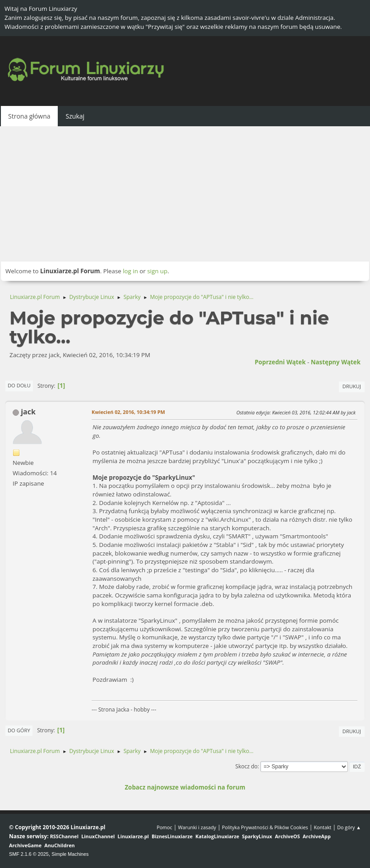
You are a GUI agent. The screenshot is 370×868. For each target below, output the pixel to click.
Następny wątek (336, 362)
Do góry (19, 730)
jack (28, 412)
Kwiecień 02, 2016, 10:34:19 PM (128, 412)
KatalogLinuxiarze (217, 836)
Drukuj (352, 386)
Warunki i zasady (197, 827)
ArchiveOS (287, 836)
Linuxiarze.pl (133, 836)
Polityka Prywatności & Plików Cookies (265, 827)
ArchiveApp (317, 836)
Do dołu (19, 385)
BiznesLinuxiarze (172, 836)
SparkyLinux (257, 836)
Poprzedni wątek (280, 362)
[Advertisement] (185, 194)
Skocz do (247, 766)
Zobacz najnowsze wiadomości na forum (185, 787)
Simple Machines (70, 854)
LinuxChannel (98, 836)
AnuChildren (59, 845)
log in (130, 271)
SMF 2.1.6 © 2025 (29, 854)
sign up (157, 271)
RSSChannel (64, 836)
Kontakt (322, 827)
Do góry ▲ (349, 827)
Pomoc (164, 827)
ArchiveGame (25, 845)
